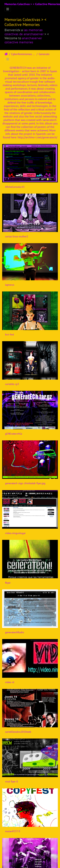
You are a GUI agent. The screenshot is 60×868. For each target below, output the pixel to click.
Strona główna (6, 54)
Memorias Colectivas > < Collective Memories (32, 4)
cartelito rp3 (12, 384)
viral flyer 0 (11, 782)
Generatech (46, 54)
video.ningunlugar (15, 533)
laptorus (10, 285)
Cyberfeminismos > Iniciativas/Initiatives (23, 54)
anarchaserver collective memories (23, 40)
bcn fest (10, 334)
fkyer (8, 583)
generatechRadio (15, 632)
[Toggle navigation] (8, 9)
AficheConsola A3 (15, 187)
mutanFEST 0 (13, 831)
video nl (10, 682)
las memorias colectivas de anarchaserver (24, 32)
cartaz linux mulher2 (17, 236)
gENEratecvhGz (14, 434)
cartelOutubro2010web (18, 732)
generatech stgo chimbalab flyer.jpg (25, 483)
